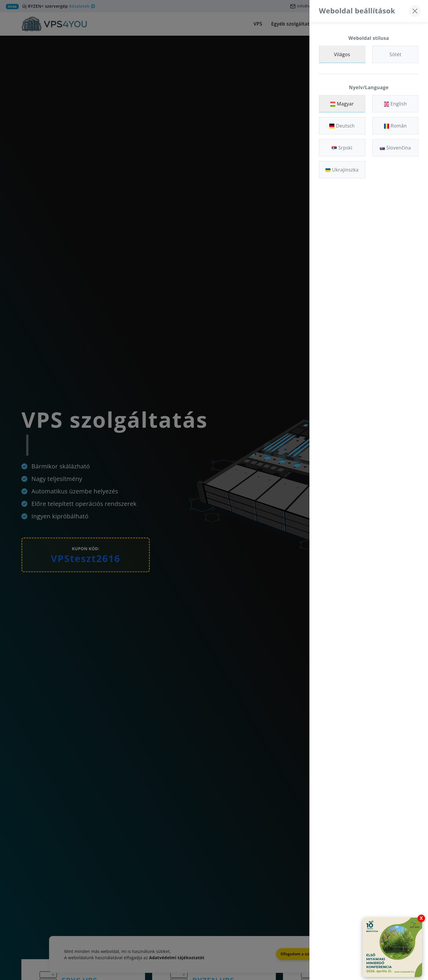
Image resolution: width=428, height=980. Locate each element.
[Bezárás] (415, 11)
